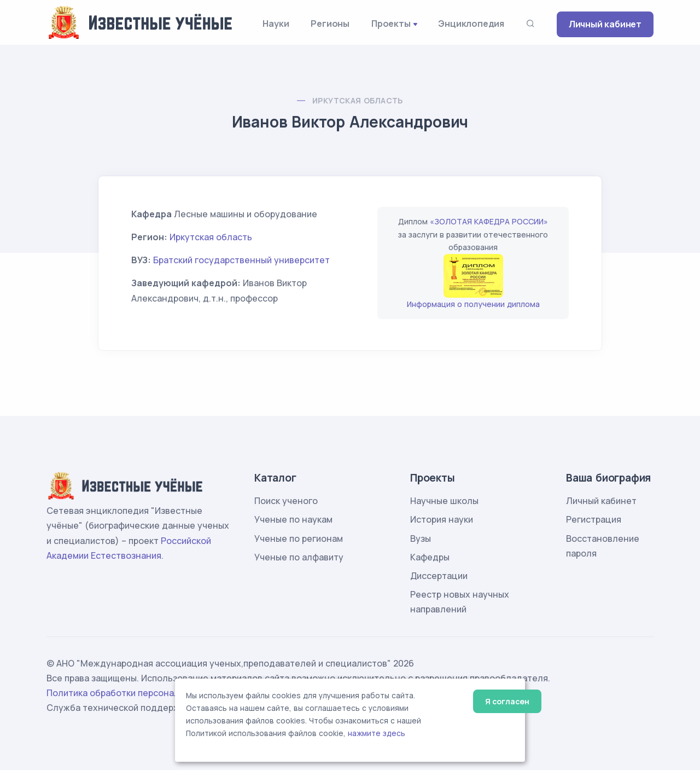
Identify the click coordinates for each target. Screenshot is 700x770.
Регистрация (594, 519)
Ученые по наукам (293, 519)
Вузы (421, 539)
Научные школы (444, 501)
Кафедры (430, 557)
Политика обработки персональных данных (141, 693)
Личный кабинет (605, 24)
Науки (276, 24)
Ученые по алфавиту (299, 557)
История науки (442, 519)
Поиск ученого (286, 501)
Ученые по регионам (299, 539)
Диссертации (439, 576)
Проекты (391, 24)
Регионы (330, 24)
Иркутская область (358, 100)
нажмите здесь (377, 733)
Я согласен (507, 701)
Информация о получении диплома (473, 304)
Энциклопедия (471, 24)
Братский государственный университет (241, 260)
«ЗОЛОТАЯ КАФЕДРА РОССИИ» (489, 221)
